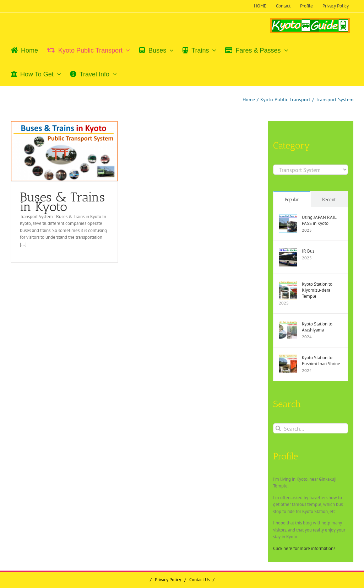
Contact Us (199, 580)
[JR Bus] (288, 251)
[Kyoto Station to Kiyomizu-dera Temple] (288, 284)
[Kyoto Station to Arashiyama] (288, 324)
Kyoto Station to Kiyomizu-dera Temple (317, 290)
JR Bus (308, 251)
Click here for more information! (304, 548)
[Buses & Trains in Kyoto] (64, 151)
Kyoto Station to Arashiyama (317, 327)
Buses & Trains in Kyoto (62, 202)
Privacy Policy (168, 580)
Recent (329, 199)
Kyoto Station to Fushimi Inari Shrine (321, 361)
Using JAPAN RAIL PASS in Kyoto (319, 220)
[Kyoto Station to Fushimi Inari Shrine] (288, 358)
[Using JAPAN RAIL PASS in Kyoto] (288, 218)
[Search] (278, 428)
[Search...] (311, 428)
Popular (292, 199)
